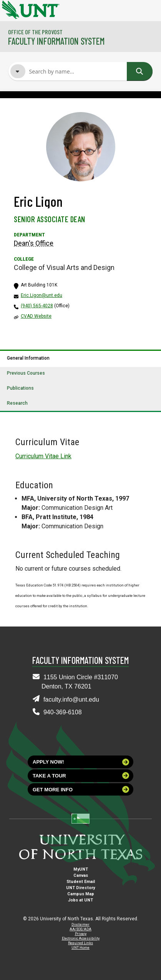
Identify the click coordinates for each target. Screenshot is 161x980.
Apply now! (81, 762)
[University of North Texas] (10, 9)
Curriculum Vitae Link (43, 456)
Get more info (81, 789)
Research (17, 403)
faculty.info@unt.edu (71, 699)
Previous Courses (26, 373)
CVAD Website (36, 316)
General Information (28, 358)
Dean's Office (34, 243)
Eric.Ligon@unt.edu (41, 295)
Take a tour (81, 776)
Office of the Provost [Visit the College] (35, 32)
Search (139, 71)
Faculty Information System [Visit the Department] (56, 41)
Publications (20, 388)
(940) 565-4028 (37, 306)
